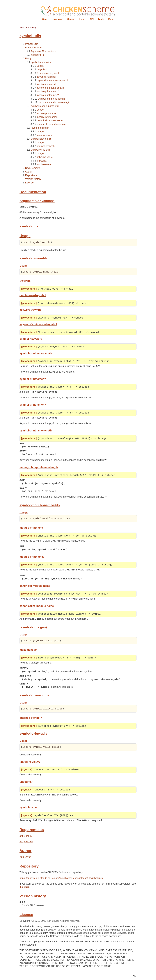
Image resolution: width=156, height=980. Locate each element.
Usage (29, 59)
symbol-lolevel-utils (41, 139)
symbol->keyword (46, 84)
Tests (101, 19)
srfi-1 (22, 838)
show (22, 27)
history (33, 27)
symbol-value (44, 164)
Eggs (82, 19)
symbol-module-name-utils (45, 106)
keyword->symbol (46, 77)
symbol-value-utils (41, 150)
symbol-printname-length (51, 99)
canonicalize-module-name (51, 124)
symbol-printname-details (50, 88)
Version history (33, 179)
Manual (71, 19)
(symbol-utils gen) (41, 128)
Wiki (44, 19)
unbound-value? (45, 157)
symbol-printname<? (48, 95)
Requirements (33, 168)
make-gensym (44, 135)
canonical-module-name (50, 121)
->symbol (42, 69)
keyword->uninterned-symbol (52, 80)
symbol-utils (32, 44)
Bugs (111, 19)
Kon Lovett (25, 859)
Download (57, 19)
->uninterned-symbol (48, 73)
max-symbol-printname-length (54, 102)
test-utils (29, 844)
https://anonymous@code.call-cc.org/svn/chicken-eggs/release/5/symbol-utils (61, 880)
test (21, 844)
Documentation (33, 48)
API (92, 19)
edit (27, 27)
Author (29, 172)
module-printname (46, 113)
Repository (31, 175)
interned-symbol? (46, 146)
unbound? (42, 161)
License (29, 183)
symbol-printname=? (48, 91)
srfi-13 (29, 838)
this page (24, 889)
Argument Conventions (43, 51)
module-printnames (47, 117)
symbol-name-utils (41, 62)
